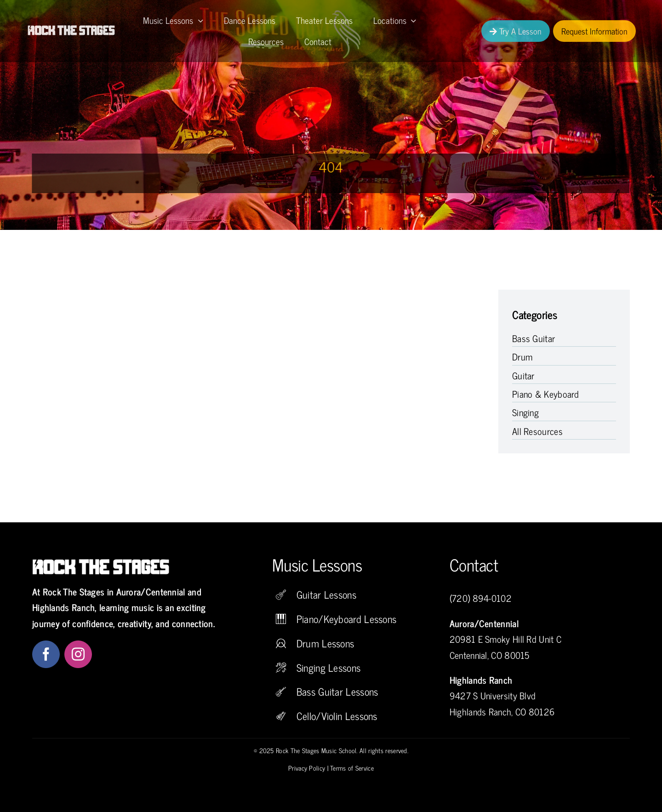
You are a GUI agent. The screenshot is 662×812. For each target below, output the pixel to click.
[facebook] (46, 654)
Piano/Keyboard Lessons (347, 619)
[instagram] (78, 654)
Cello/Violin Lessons (337, 716)
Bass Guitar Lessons (337, 691)
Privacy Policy (307, 768)
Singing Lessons (329, 667)
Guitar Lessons (326, 594)
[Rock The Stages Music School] (71, 30)
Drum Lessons (325, 643)
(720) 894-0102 (481, 598)
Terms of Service (352, 768)
